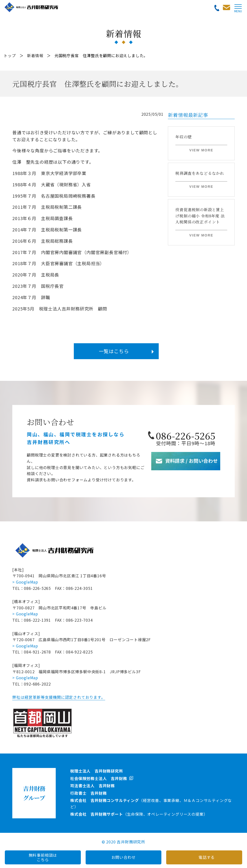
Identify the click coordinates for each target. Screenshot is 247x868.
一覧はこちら (114, 351)
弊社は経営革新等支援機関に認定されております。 (59, 697)
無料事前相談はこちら (43, 857)
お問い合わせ (124, 857)
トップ (10, 55)
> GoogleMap (25, 582)
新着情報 (35, 55)
